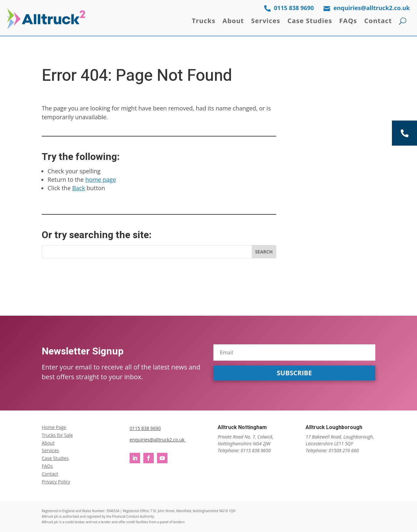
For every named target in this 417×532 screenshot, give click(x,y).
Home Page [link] (54, 427)
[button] (294, 373)
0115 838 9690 (145, 428)
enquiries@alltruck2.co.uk (158, 440)
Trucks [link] (204, 21)
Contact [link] (378, 21)
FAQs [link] (348, 21)
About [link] (233, 21)
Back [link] (79, 188)
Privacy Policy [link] (56, 482)
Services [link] (266, 21)
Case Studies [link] (310, 21)
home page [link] (101, 180)
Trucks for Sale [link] (57, 435)
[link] (46, 19)
